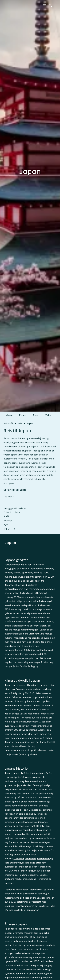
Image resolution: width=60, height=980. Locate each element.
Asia (20, 423)
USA (11, 871)
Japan (10, 415)
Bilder (36, 415)
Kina (28, 585)
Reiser (22, 415)
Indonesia (30, 859)
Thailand (19, 859)
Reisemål (8, 423)
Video (48, 415)
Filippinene (43, 859)
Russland (13, 589)
